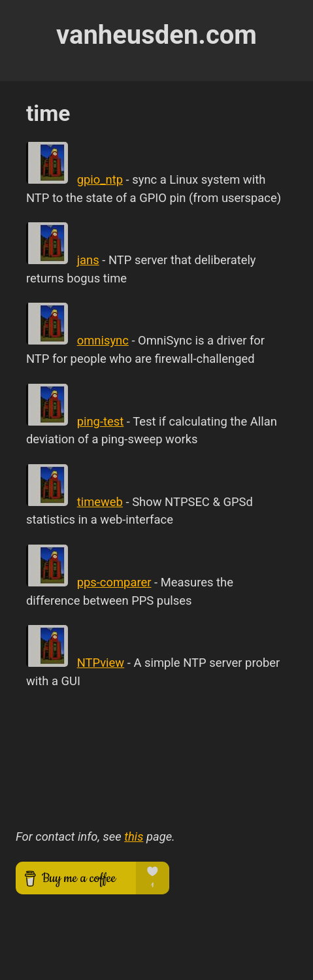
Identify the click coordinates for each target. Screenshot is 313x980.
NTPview (101, 663)
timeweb (100, 502)
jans (88, 260)
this (134, 836)
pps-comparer (114, 582)
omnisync (103, 340)
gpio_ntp (100, 179)
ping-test (101, 421)
